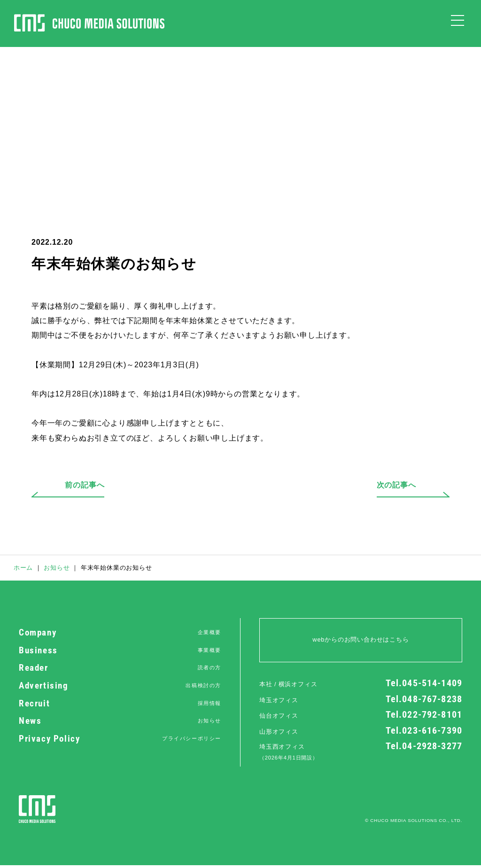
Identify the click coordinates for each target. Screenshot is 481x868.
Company (120, 633)
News (120, 721)
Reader (120, 668)
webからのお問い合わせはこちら (361, 639)
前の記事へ (101, 485)
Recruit (120, 704)
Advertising (120, 686)
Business (120, 651)
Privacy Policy (120, 739)
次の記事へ (380, 485)
